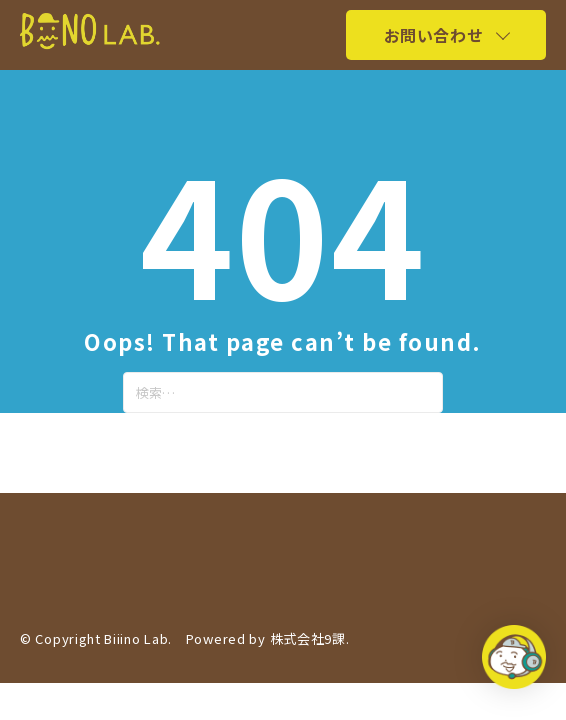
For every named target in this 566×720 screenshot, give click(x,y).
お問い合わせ (433, 35)
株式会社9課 (308, 638)
